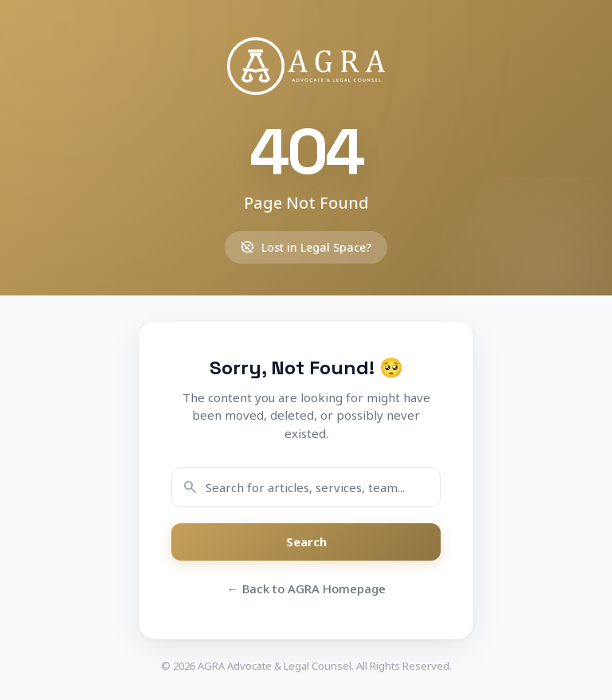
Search (306, 542)
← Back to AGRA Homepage (306, 589)
